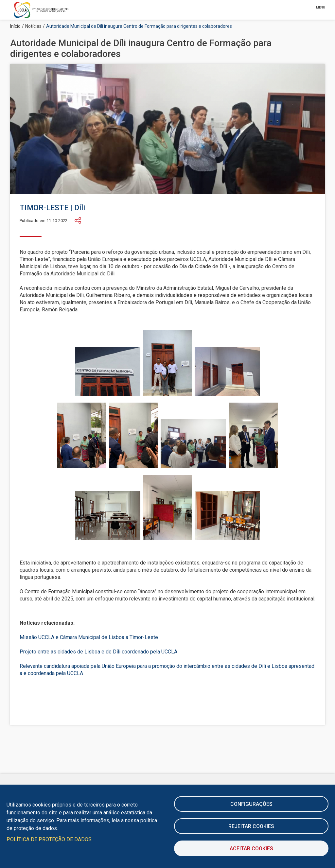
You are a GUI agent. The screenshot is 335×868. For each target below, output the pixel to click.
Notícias (33, 26)
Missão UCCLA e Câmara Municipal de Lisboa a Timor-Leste (89, 637)
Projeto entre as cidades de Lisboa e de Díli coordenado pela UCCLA (98, 652)
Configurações (251, 804)
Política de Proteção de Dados (49, 839)
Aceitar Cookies (251, 849)
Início (15, 26)
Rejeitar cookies (251, 826)
